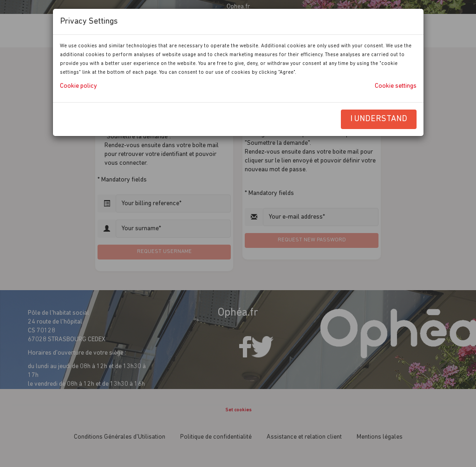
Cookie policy (78, 86)
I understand (379, 119)
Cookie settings (396, 86)
